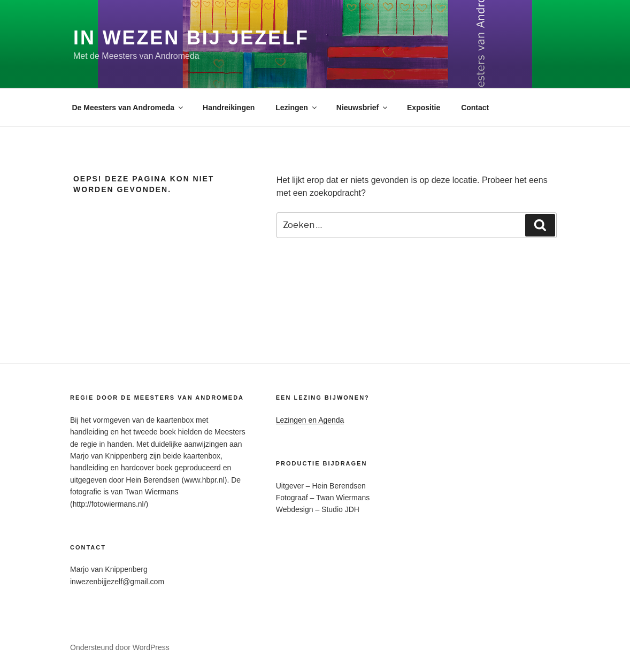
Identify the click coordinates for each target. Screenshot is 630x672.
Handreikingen (229, 108)
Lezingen (297, 108)
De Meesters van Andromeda (129, 108)
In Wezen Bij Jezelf (191, 38)
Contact (475, 108)
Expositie (424, 108)
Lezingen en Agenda (310, 420)
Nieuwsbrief (363, 108)
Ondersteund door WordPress (120, 647)
